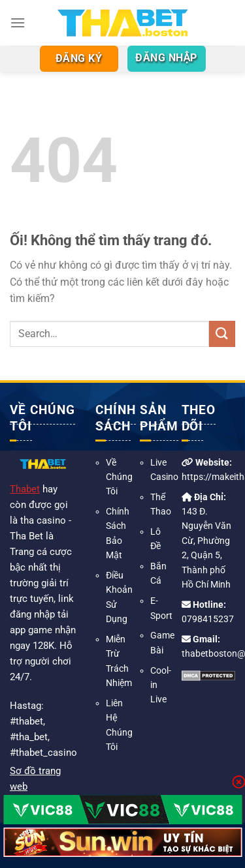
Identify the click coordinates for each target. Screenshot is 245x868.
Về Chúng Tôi (119, 477)
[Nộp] (222, 334)
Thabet (25, 489)
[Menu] (18, 22)
